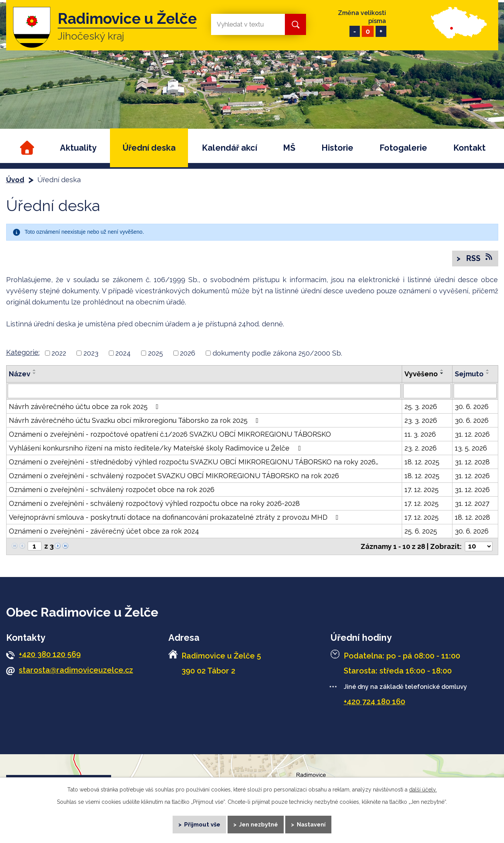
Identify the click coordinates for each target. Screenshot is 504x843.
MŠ (289, 148)
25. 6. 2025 (421, 531)
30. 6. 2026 (472, 407)
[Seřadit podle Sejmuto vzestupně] (488, 371)
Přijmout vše (201, 824)
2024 (123, 353)
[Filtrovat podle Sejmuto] (475, 391)
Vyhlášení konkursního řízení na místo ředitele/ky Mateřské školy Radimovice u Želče (156, 448)
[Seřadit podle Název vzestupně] (35, 371)
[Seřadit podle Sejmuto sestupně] (488, 374)
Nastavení (312, 824)
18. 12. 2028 (472, 518)
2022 (59, 353)
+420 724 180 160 (374, 702)
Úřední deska (149, 148)
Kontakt (469, 148)
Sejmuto (469, 374)
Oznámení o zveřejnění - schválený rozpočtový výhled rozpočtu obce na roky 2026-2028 (154, 504)
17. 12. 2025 (422, 490)
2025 (156, 353)
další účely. (423, 788)
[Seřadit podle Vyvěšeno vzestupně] (442, 371)
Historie (337, 148)
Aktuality (78, 148)
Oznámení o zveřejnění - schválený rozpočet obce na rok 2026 (112, 490)
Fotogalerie (403, 148)
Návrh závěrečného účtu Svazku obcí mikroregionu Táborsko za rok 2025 (135, 421)
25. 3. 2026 (421, 407)
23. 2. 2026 (421, 448)
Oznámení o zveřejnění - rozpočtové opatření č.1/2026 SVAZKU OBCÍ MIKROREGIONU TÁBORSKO (170, 435)
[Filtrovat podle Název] (204, 391)
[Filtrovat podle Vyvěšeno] (427, 391)
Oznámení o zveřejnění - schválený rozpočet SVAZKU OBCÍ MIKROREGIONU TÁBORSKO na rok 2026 (174, 476)
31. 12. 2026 (472, 435)
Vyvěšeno (421, 374)
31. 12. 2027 (472, 504)
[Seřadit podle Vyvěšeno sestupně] (442, 374)
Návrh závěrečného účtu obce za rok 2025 (85, 407)
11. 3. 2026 (420, 435)
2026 (188, 353)
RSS (479, 258)
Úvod (26, 148)
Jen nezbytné (259, 824)
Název (20, 374)
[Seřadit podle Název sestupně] (35, 374)
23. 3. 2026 (421, 421)
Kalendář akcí (230, 148)
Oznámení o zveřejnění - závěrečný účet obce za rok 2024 (104, 531)
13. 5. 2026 (471, 448)
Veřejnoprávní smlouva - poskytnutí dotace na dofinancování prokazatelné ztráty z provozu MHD (175, 518)
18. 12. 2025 (422, 462)
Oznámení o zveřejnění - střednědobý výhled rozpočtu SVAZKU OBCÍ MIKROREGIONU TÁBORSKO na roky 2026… (194, 462)
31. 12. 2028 (472, 462)
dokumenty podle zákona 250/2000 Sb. (277, 353)
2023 (91, 353)
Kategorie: (23, 353)
